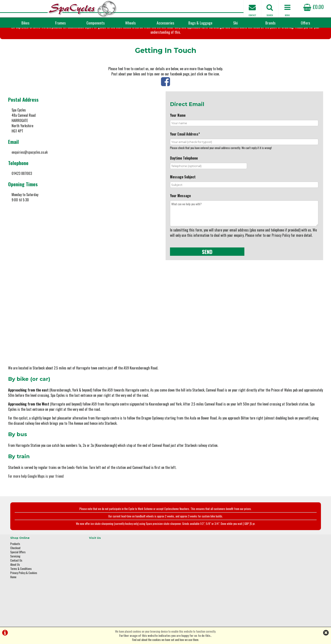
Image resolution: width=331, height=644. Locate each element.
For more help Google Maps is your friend (36, 493)
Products (15, 558)
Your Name (178, 137)
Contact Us (16, 575)
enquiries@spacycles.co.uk (30, 174)
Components (95, 23)
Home (13, 591)
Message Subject (183, 198)
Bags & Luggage (200, 23)
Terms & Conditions (21, 583)
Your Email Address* (185, 156)
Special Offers (18, 567)
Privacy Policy (281, 257)
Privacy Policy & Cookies (24, 587)
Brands (270, 23)
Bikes (25, 23)
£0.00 (313, 7)
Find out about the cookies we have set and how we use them (165, 640)
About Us (15, 579)
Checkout (15, 562)
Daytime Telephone (184, 180)
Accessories (165, 23)
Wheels (130, 23)
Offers (305, 23)
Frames (60, 23)
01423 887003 (258, 584)
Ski (236, 23)
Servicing (15, 571)
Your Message (180, 217)
